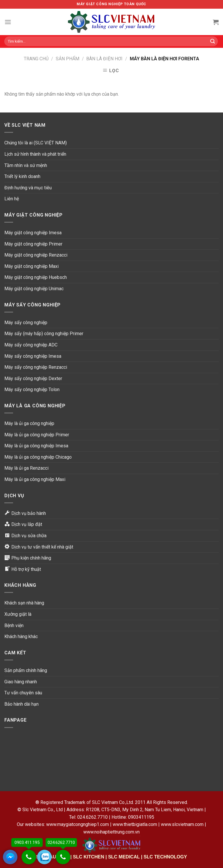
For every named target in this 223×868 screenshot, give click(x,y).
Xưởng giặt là (18, 614)
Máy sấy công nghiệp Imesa (33, 356)
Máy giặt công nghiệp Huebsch (36, 277)
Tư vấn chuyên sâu (23, 693)
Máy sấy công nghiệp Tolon (32, 389)
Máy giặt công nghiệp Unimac (34, 289)
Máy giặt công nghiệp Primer (33, 244)
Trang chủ (36, 59)
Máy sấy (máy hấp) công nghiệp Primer (44, 334)
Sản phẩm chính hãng (26, 670)
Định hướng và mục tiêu (28, 188)
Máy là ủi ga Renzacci (26, 468)
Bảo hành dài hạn (21, 704)
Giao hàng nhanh (21, 682)
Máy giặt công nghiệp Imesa (33, 233)
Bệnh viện (14, 625)
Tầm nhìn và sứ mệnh (26, 165)
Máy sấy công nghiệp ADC (31, 345)
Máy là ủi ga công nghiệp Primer (37, 435)
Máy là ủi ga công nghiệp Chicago (38, 457)
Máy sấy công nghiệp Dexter (33, 378)
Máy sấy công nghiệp (26, 323)
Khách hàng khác (21, 637)
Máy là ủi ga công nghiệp (29, 423)
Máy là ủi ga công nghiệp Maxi (35, 479)
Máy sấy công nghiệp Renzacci (36, 367)
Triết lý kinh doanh (22, 176)
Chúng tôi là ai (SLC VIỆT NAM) (36, 143)
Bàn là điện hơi (104, 59)
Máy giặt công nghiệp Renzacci (36, 255)
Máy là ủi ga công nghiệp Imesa (36, 446)
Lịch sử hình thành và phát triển (35, 154)
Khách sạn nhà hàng (24, 603)
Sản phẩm (68, 59)
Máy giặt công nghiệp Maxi (32, 266)
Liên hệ (12, 199)
